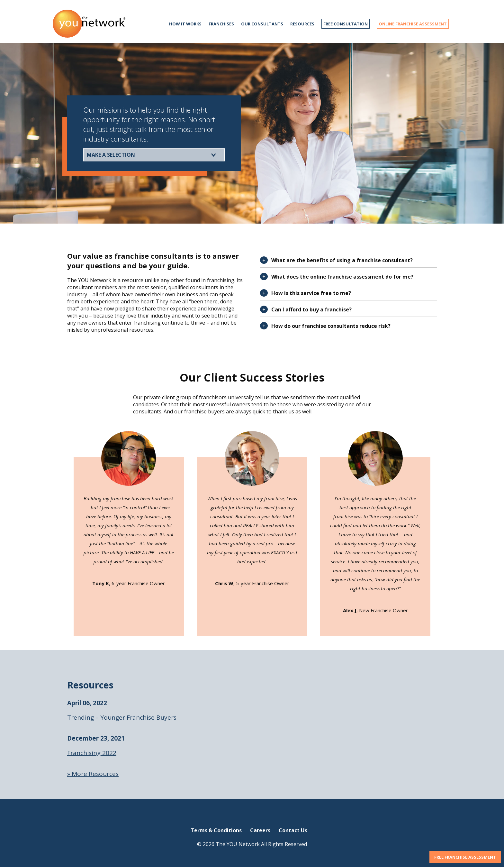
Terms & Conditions (216, 830)
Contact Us (293, 830)
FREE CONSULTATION (346, 24)
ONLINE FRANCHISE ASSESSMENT (413, 24)
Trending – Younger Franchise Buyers (122, 717)
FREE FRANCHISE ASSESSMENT (465, 857)
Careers (260, 830)
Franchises (221, 24)
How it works (185, 24)
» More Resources (93, 774)
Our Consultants (262, 24)
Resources (302, 24)
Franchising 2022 (92, 753)
